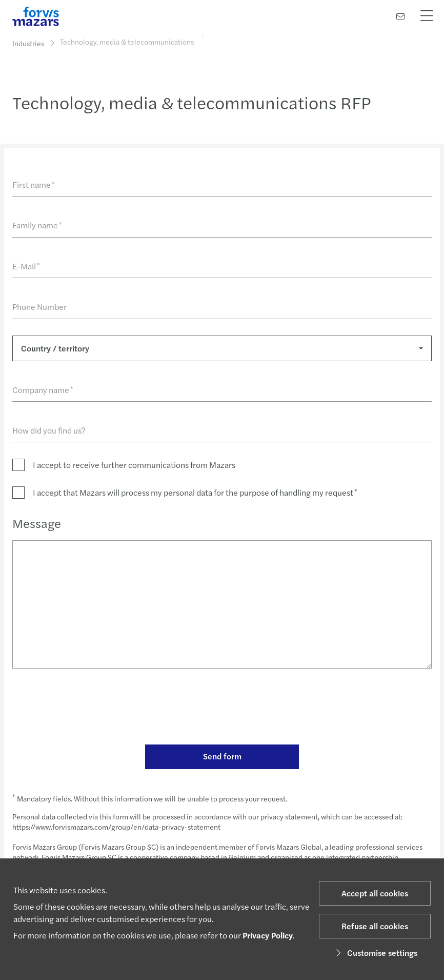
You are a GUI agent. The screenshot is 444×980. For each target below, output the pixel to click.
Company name (43, 390)
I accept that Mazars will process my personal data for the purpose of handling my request (195, 492)
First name (34, 184)
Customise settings (375, 953)
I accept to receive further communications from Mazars (134, 465)
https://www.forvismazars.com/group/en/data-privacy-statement (116, 827)
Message (37, 523)
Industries (28, 43)
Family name (37, 225)
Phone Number (39, 307)
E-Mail (26, 266)
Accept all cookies (375, 893)
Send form (222, 756)
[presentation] (90, 708)
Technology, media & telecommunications (127, 38)
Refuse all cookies (375, 926)
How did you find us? (49, 430)
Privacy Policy (268, 935)
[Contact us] (400, 16)
